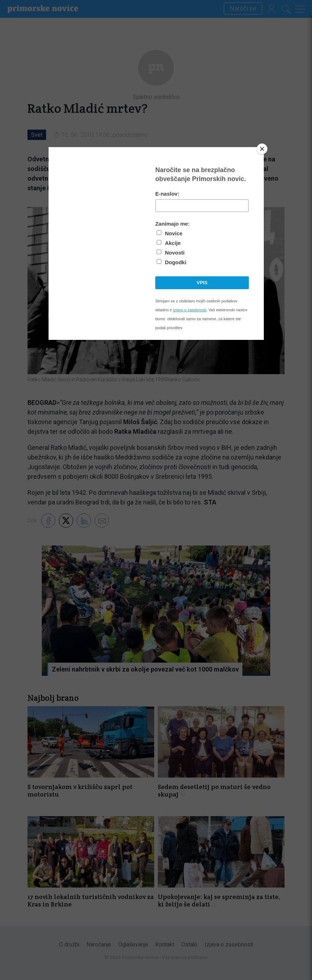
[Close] (262, 149)
